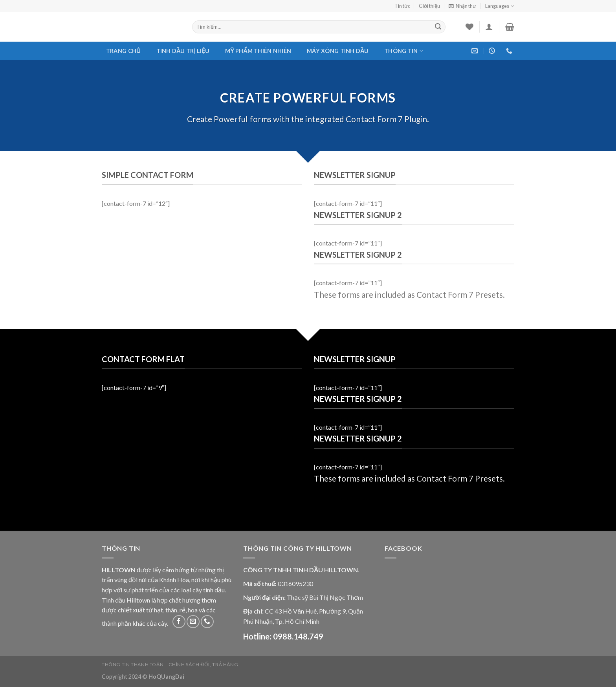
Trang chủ (123, 51)
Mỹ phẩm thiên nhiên (258, 51)
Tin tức (402, 6)
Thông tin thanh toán (133, 664)
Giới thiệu (429, 6)
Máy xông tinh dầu (338, 51)
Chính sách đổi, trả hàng (203, 664)
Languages (500, 6)
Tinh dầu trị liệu (183, 51)
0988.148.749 (298, 636)
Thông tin (404, 51)
